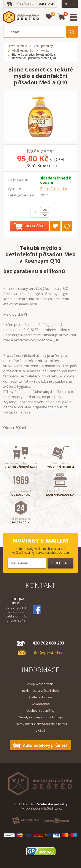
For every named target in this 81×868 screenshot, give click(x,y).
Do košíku (29, 226)
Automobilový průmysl (45, 745)
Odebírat (60, 563)
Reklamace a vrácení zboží (40, 691)
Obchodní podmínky (40, 711)
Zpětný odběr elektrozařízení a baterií (41, 724)
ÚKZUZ (40, 730)
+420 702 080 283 (47, 643)
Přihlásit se (25, 4)
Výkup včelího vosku (40, 684)
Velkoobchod (41, 704)
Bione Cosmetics (54, 189)
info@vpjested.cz (47, 653)
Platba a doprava (41, 697)
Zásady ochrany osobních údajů (40, 717)
